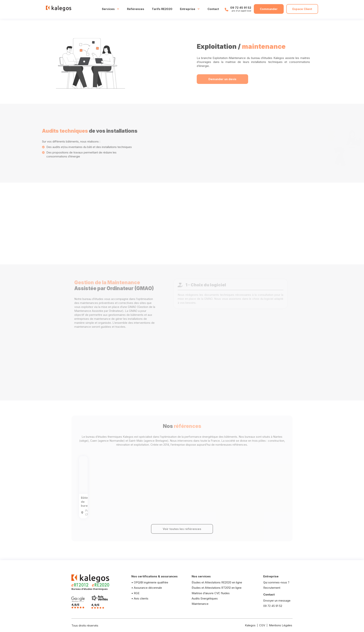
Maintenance (200, 604)
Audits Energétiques (205, 598)
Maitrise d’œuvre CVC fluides (211, 593)
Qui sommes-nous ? (276, 582)
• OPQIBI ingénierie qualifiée (150, 582)
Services (111, 7)
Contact (213, 7)
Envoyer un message (277, 601)
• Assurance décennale (147, 588)
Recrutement (272, 588)
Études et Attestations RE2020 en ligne (217, 582)
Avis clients (141, 598)
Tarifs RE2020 (162, 7)
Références (136, 7)
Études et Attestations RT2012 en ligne (217, 588)
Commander (269, 7)
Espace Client (302, 7)
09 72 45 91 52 (241, 5)
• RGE (135, 593)
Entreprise (190, 7)
